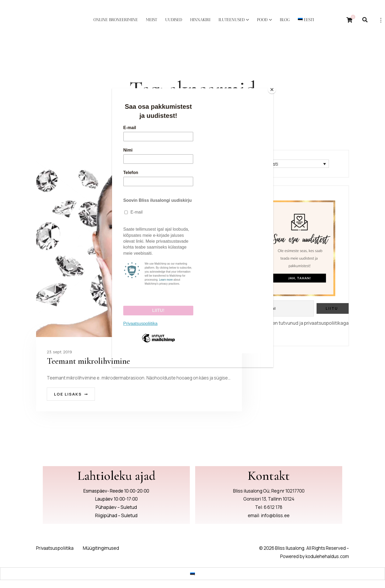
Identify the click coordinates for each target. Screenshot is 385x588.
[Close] (272, 90)
